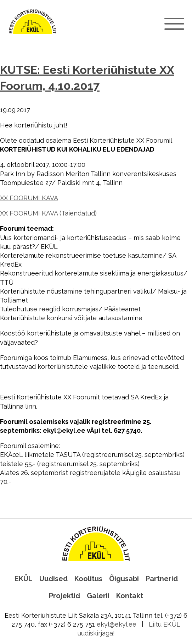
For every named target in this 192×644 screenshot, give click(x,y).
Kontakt (130, 596)
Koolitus (88, 579)
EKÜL (24, 579)
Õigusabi (124, 579)
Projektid (64, 596)
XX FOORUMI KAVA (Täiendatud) (48, 213)
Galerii (98, 596)
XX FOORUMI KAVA (29, 198)
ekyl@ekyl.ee (117, 624)
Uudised (53, 579)
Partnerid (162, 579)
